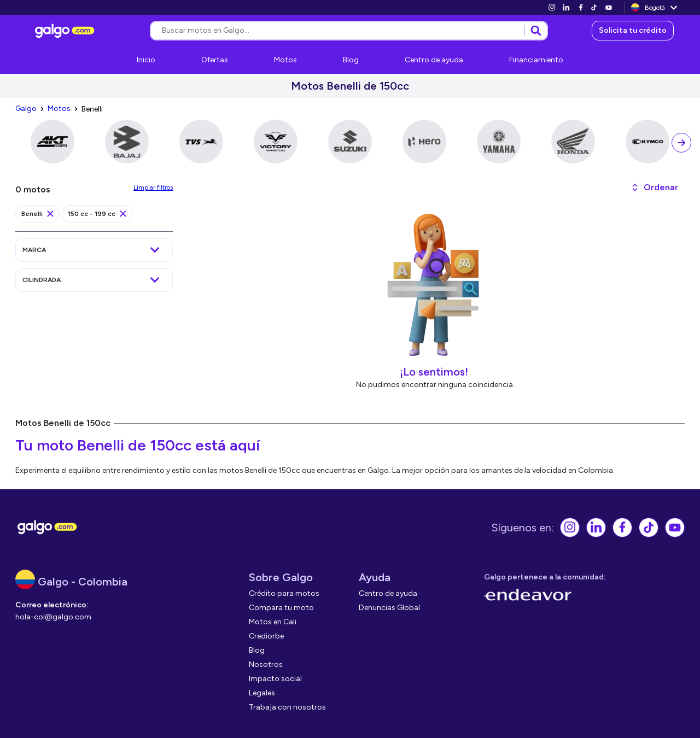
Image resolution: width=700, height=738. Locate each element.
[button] (654, 188)
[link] (552, 7)
